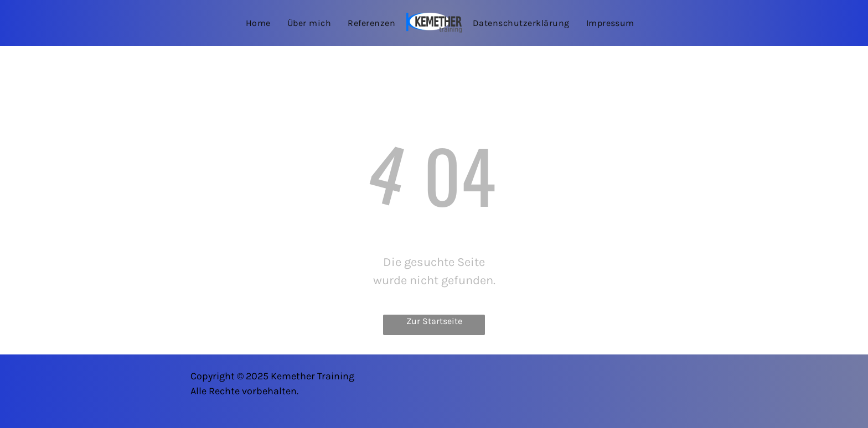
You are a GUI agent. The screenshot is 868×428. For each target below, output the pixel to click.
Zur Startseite (434, 321)
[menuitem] (258, 23)
